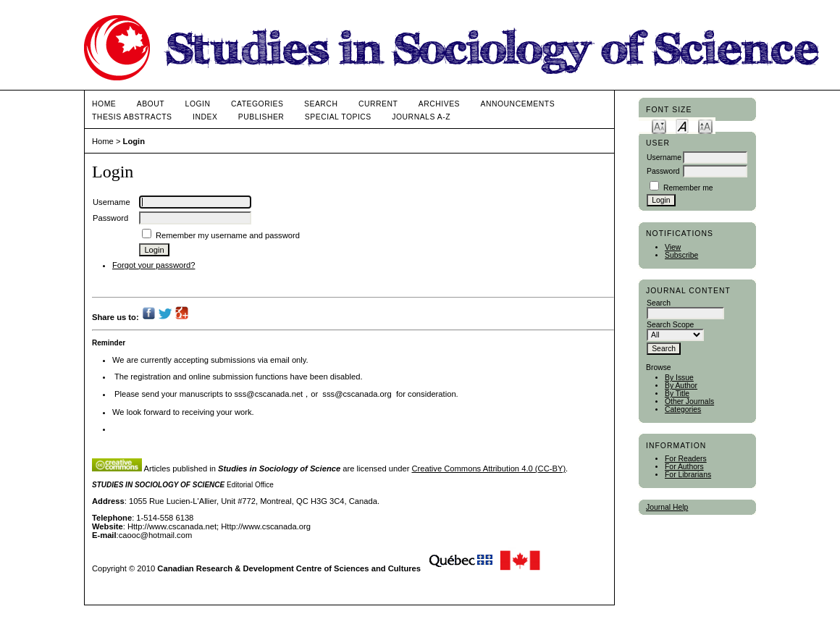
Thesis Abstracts (132, 117)
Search (321, 104)
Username (664, 157)
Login (198, 104)
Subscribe (681, 255)
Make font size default (682, 126)
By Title (677, 394)
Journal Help (667, 507)
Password (663, 171)
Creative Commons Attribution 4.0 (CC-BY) (488, 468)
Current (378, 104)
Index (205, 117)
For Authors (684, 467)
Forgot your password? (154, 265)
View (673, 247)
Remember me (688, 188)
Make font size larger (705, 126)
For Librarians (688, 475)
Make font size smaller (659, 126)
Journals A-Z (421, 117)
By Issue (679, 378)
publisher (261, 117)
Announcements (518, 104)
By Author (681, 386)
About (151, 104)
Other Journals (689, 402)
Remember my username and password (228, 235)
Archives (439, 104)
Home (104, 104)
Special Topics (338, 117)
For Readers (686, 459)
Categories (683, 409)
